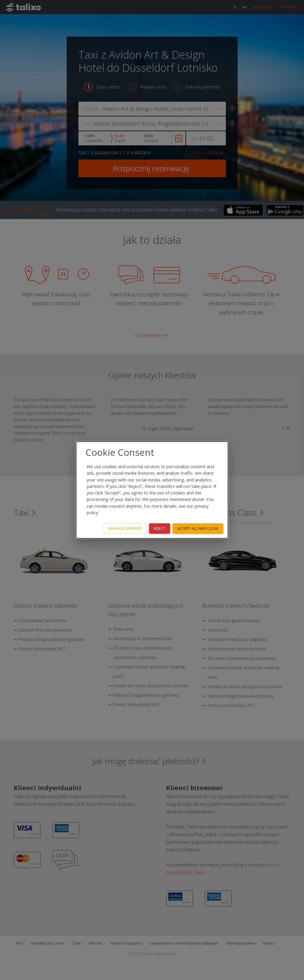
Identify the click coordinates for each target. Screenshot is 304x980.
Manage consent (125, 528)
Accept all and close (198, 528)
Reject (160, 528)
